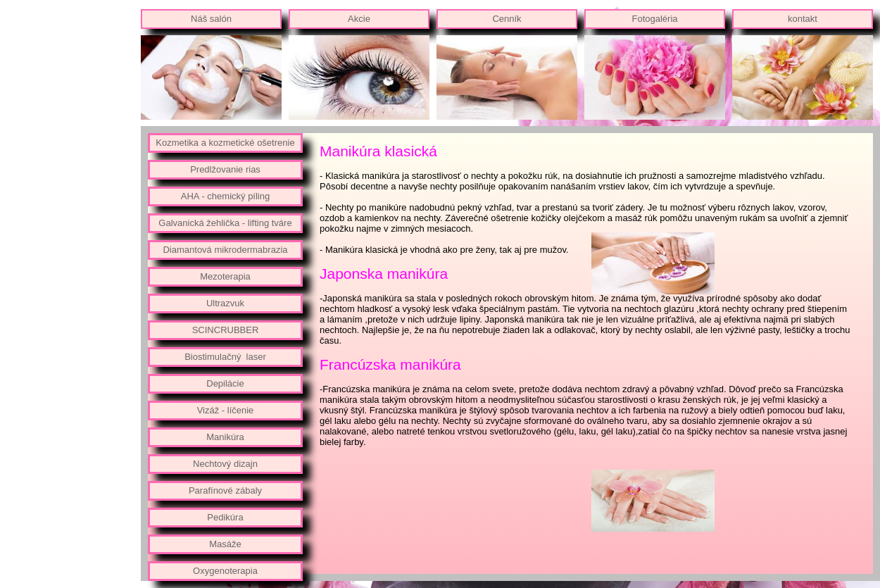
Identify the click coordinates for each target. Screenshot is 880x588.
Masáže (225, 544)
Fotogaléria (654, 19)
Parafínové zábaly (225, 490)
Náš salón (211, 19)
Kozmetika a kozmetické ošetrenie (225, 143)
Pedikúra (225, 517)
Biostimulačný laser (225, 357)
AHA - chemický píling (225, 196)
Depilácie (225, 383)
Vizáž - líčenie (226, 410)
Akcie (359, 19)
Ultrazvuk (225, 303)
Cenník (507, 19)
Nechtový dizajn (225, 464)
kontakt (803, 19)
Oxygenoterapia (225, 571)
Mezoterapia (225, 276)
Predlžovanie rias (225, 169)
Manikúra (225, 437)
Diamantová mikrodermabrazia (225, 250)
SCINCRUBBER (226, 330)
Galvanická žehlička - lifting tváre (225, 223)
